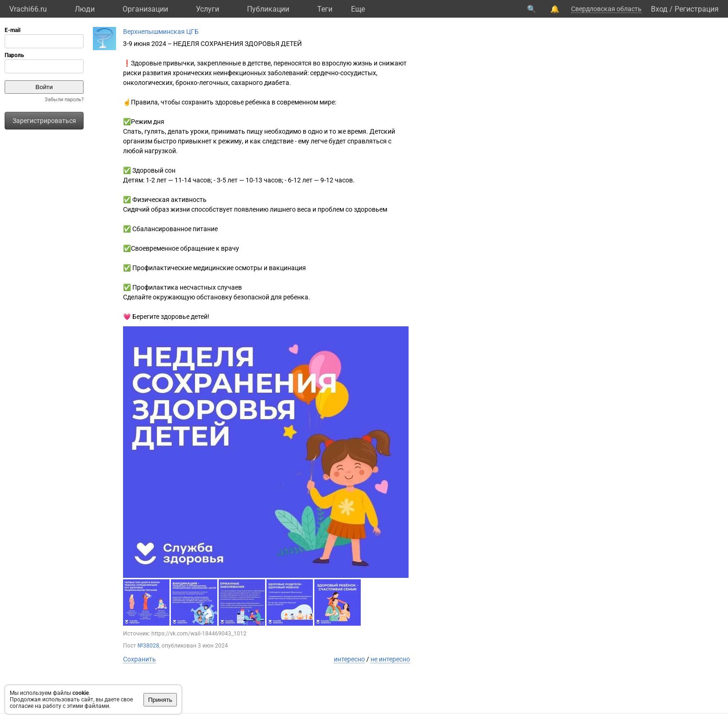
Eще (358, 9)
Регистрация (697, 9)
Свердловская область (606, 9)
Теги (325, 9)
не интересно (390, 659)
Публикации (268, 9)
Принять (160, 700)
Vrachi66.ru (28, 9)
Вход (659, 9)
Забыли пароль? (64, 100)
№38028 (148, 646)
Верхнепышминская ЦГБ (161, 32)
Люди (85, 9)
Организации (145, 9)
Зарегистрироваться (44, 121)
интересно (349, 659)
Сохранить (140, 659)
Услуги (208, 9)
